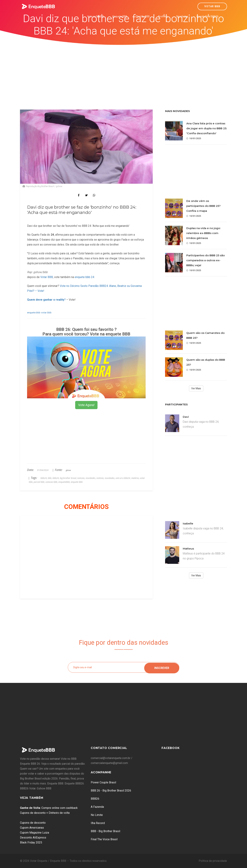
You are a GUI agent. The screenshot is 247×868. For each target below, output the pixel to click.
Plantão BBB (143, 16)
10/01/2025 (194, 138)
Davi (186, 417)
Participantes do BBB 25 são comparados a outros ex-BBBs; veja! (206, 260)
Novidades (182, 16)
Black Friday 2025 (31, 842)
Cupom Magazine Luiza (35, 833)
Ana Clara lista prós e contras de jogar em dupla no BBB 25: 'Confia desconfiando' (207, 128)
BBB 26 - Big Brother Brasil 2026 (111, 791)
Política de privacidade (213, 861)
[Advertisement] (123, 72)
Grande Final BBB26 (208, 16)
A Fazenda (97, 807)
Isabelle (188, 523)
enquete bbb (34, 312)
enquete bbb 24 (84, 277)
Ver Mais (196, 388)
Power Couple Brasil (103, 782)
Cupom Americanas (32, 828)
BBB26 (95, 799)
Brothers (163, 16)
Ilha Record (98, 823)
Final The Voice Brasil (104, 839)
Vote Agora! (86, 405)
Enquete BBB (120, 16)
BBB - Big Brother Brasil (105, 831)
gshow (68, 470)
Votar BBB (212, 6)
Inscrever (162, 667)
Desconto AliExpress (33, 838)
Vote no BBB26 (96, 16)
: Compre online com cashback (49, 808)
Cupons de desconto (33, 823)
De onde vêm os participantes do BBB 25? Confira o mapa (203, 206)
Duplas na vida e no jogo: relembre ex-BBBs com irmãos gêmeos (203, 233)
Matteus (188, 549)
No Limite (97, 815)
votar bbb (46, 312)
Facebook (171, 748)
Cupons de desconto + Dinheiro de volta (45, 813)
